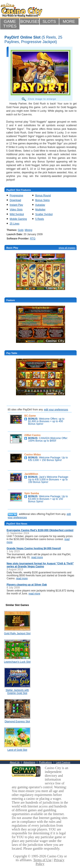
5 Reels (40, 219)
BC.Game (30, 416)
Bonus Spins (42, 200)
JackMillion (31, 474)
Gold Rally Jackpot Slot (17, 633)
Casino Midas (33, 455)
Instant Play (16, 205)
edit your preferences (56, 410)
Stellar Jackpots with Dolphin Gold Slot (17, 692)
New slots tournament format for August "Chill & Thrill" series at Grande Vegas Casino (40, 565)
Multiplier (40, 210)
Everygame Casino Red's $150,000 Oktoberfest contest (40, 530)
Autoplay (40, 205)
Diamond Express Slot (17, 722)
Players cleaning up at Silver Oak (27, 585)
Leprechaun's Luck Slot (17, 662)
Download (15, 200)
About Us (15, 762)
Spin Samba (32, 493)
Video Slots (16, 210)
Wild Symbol (17, 214)
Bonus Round (43, 196)
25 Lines (14, 224)
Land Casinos (63, 762)
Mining (28, 230)
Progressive (16, 196)
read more (37, 557)
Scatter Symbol (44, 214)
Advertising (29, 762)
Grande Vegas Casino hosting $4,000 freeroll (34, 548)
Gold (21, 230)
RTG (33, 239)
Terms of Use (42, 860)
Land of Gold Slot (17, 750)
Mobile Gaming (18, 219)
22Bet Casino (32, 435)
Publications (46, 762)
